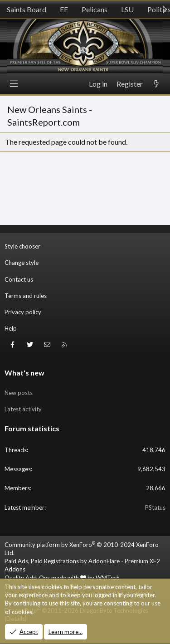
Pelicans (95, 9)
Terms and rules (26, 296)
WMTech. (108, 578)
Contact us (19, 279)
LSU (127, 9)
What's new (24, 373)
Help (11, 328)
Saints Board (27, 9)
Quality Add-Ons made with (45, 578)
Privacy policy (23, 312)
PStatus (155, 507)
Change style (22, 263)
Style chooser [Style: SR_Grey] (22, 246)
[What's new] (156, 84)
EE (64, 9)
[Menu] (14, 84)
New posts (19, 393)
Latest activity (23, 409)
